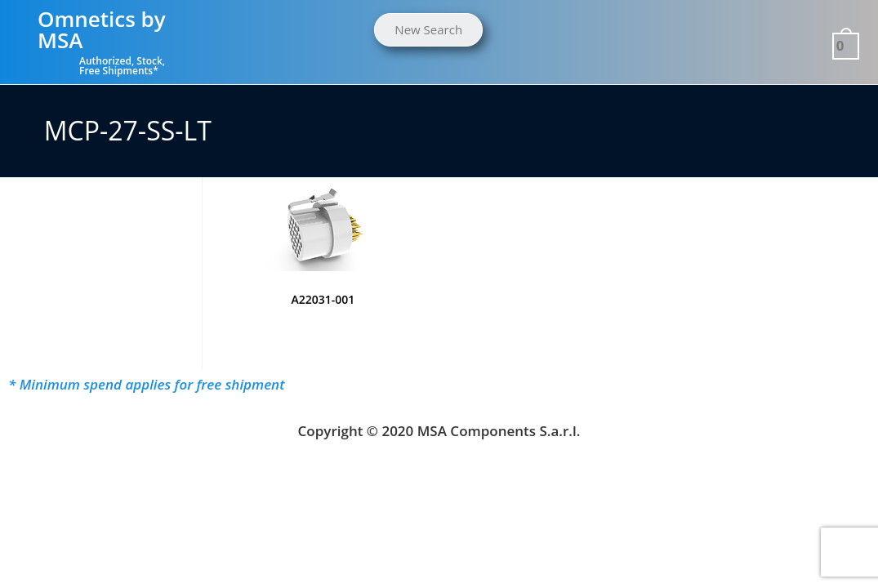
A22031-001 (323, 299)
